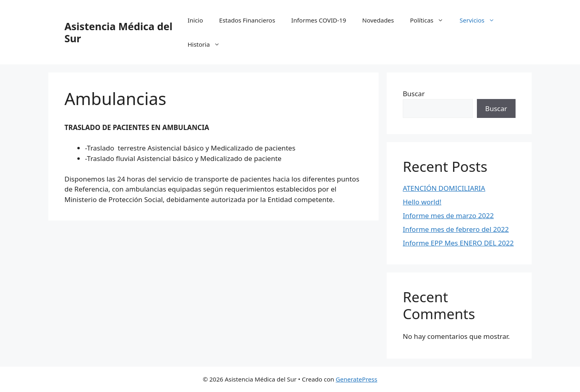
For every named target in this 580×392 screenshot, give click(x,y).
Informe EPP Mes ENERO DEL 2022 (458, 243)
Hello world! (422, 202)
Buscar (414, 94)
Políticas (431, 20)
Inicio (195, 20)
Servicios (481, 20)
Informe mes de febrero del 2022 (456, 229)
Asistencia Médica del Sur (118, 32)
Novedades (378, 20)
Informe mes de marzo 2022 (448, 216)
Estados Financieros (247, 20)
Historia (208, 44)
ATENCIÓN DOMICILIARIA (444, 188)
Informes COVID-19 (319, 20)
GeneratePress (357, 379)
